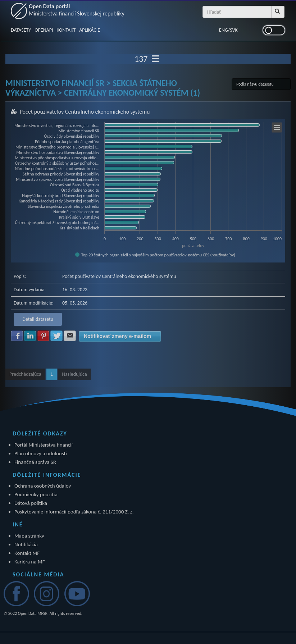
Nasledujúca (74, 374)
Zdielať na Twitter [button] (56, 336)
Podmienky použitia (36, 494)
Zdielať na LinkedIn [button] (30, 336)
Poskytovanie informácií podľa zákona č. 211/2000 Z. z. (74, 512)
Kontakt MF (27, 553)
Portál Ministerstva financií (44, 445)
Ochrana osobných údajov (43, 486)
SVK (234, 30)
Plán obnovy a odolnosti (41, 453)
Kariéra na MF (30, 562)
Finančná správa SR (35, 462)
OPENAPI (44, 30)
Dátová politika (31, 503)
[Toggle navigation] (156, 59)
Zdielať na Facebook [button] (17, 336)
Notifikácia (26, 544)
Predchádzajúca (25, 374)
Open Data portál (77, 10)
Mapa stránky (29, 536)
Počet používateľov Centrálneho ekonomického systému (85, 112)
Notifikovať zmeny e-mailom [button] (117, 336)
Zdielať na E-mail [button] (70, 336)
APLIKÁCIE (90, 30)
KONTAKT (66, 30)
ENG (224, 30)
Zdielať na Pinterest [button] (44, 336)
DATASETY (21, 30)
